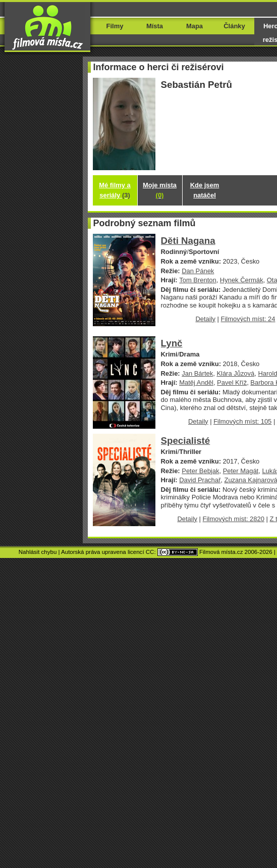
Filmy (115, 26)
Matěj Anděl (196, 382)
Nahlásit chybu (38, 552)
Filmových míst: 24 (248, 319)
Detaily (205, 319)
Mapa (195, 26)
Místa (155, 26)
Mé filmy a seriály (115, 190)
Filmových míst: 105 (242, 421)
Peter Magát (241, 471)
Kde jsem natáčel (205, 190)
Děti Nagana (188, 241)
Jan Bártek (197, 373)
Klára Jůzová (235, 373)
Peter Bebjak (200, 471)
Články (234, 26)
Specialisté (186, 441)
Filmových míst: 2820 (234, 519)
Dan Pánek (198, 271)
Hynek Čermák (242, 280)
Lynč (172, 343)
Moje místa (160, 190)
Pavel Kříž (232, 382)
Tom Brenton (198, 280)
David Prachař (200, 480)
